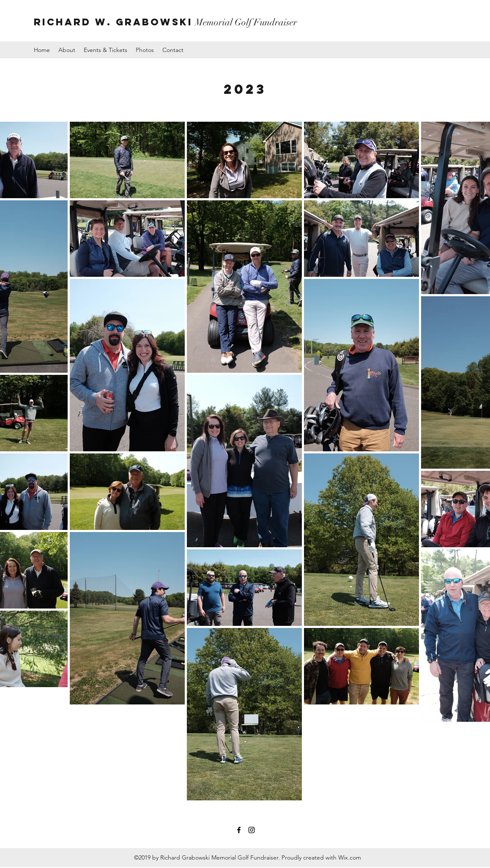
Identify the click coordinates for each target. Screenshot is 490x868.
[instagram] (252, 830)
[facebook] (239, 830)
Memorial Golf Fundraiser (166, 22)
